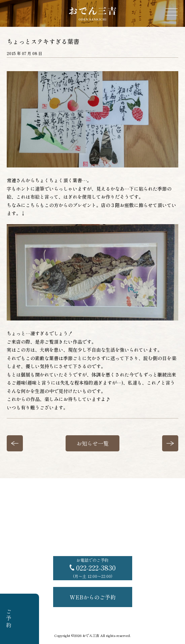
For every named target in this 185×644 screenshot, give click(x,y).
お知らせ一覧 (92, 443)
